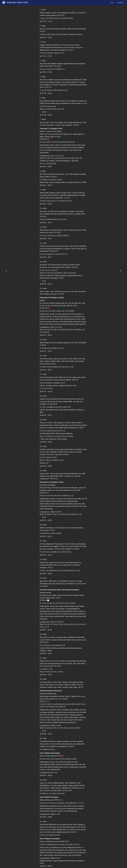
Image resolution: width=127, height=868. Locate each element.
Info (112, 3)
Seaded (120, 3)
